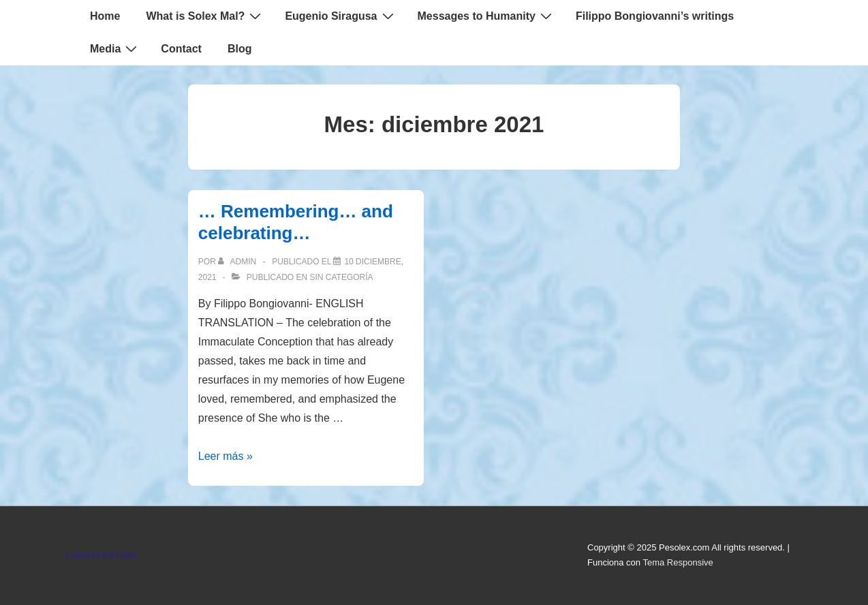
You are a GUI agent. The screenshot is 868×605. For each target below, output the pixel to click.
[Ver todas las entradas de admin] (238, 262)
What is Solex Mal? (205, 16)
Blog (240, 49)
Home (105, 16)
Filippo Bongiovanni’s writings (655, 16)
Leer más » (226, 456)
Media (115, 48)
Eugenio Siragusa (341, 16)
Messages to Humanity (486, 16)
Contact (181, 49)
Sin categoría (342, 277)
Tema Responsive (678, 562)
